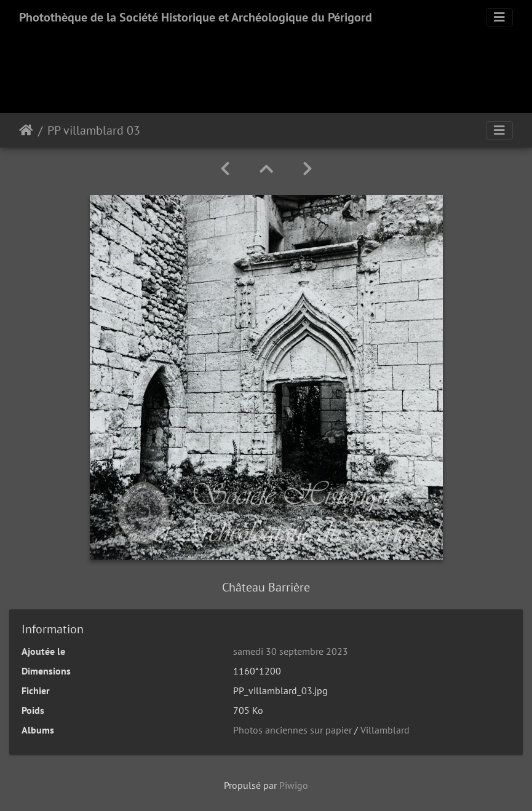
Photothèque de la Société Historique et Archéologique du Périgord (196, 17)
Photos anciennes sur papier (292, 730)
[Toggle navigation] (499, 17)
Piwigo (294, 785)
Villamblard (385, 730)
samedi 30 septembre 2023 (291, 651)
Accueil (26, 130)
